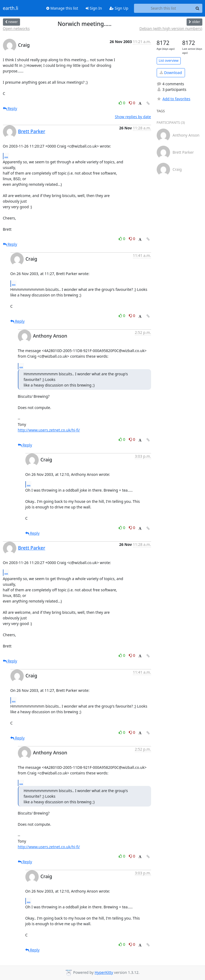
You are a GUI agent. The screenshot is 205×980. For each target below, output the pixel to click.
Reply (10, 108)
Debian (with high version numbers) (171, 28)
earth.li (11, 8)
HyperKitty (104, 972)
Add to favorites (174, 99)
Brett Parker (32, 131)
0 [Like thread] (122, 103)
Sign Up (119, 8)
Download (171, 73)
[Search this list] (163, 8)
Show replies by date (133, 117)
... (6, 156)
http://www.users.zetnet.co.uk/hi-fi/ (49, 430)
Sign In (94, 8)
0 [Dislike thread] (132, 103)
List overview (169, 61)
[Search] (198, 8)
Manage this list (62, 8)
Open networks (16, 28)
